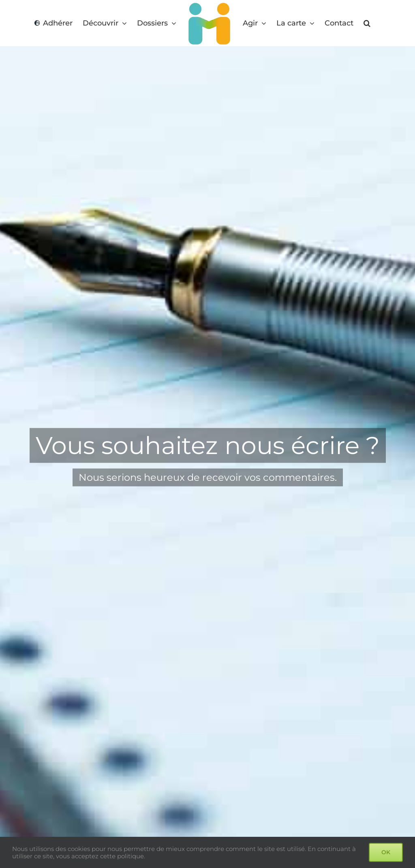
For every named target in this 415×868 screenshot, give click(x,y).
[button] (367, 23)
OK (386, 852)
